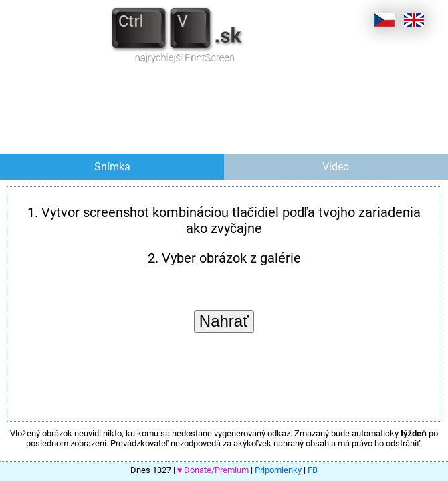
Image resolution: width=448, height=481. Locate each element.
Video (336, 167)
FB (313, 470)
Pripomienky (278, 470)
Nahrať (224, 321)
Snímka (112, 167)
